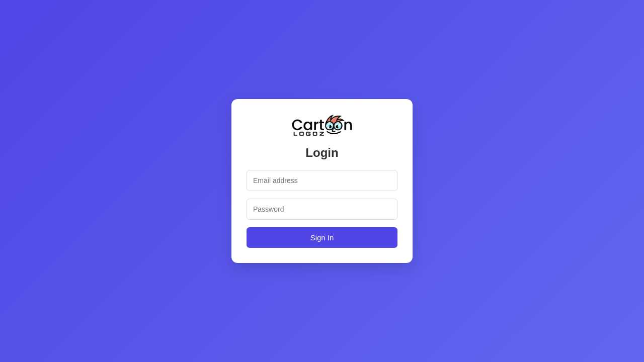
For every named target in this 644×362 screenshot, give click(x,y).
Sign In (322, 238)
